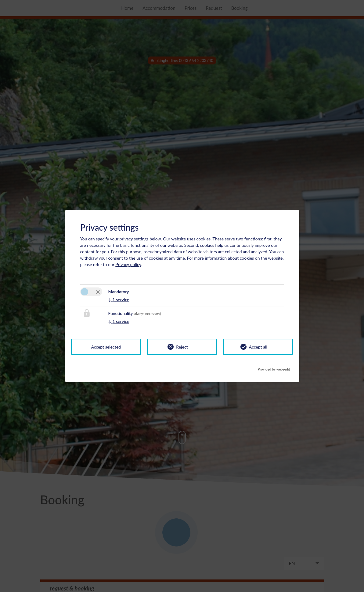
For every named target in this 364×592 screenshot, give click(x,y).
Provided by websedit (274, 367)
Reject (182, 347)
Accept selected (106, 347)
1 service (119, 300)
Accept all (258, 347)
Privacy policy (128, 264)
